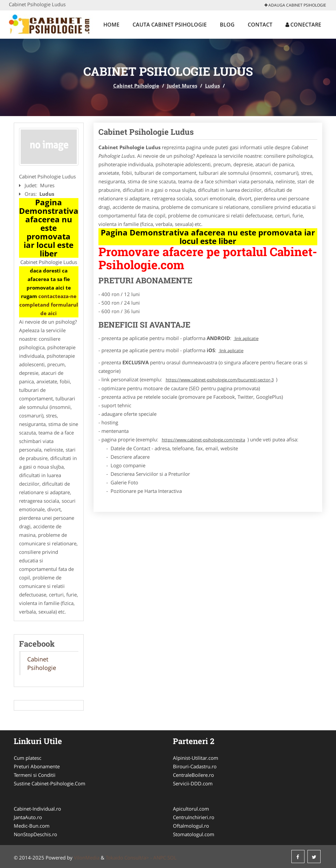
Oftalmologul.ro (191, 826)
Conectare (303, 25)
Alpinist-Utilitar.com (196, 758)
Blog (227, 25)
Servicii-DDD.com (193, 783)
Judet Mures (182, 86)
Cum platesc (28, 758)
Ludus (212, 86)
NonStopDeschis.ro (35, 834)
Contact (260, 25)
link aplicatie (246, 338)
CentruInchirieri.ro (194, 817)
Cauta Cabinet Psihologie (170, 25)
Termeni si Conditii (35, 775)
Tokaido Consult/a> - (129, 858)
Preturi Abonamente (37, 766)
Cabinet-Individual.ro (37, 809)
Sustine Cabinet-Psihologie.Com (50, 783)
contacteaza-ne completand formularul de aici (49, 305)
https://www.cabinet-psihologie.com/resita (203, 440)
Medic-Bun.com (32, 826)
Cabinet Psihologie (136, 86)
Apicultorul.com (191, 809)
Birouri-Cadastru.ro (195, 766)
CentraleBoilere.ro (193, 775)
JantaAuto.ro (28, 817)
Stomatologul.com (194, 834)
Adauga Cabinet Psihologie (295, 5)
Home (111, 25)
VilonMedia (87, 858)
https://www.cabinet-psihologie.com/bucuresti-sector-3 (220, 380)
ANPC (160, 858)
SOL (172, 858)
